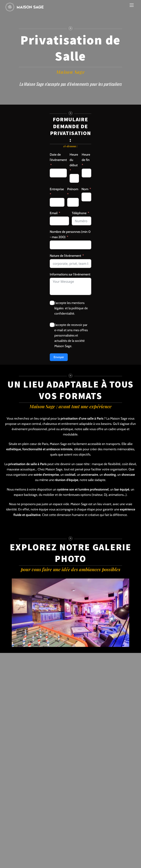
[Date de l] (58, 173)
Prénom (73, 189)
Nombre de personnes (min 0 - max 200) (70, 234)
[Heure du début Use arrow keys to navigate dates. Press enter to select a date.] (74, 178)
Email (54, 213)
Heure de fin (86, 157)
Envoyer (59, 357)
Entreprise (57, 189)
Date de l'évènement (58, 157)
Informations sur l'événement (70, 274)
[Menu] (132, 5)
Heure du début (74, 160)
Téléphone (79, 213)
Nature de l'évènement (65, 256)
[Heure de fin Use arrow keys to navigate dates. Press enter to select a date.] (86, 173)
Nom (85, 189)
